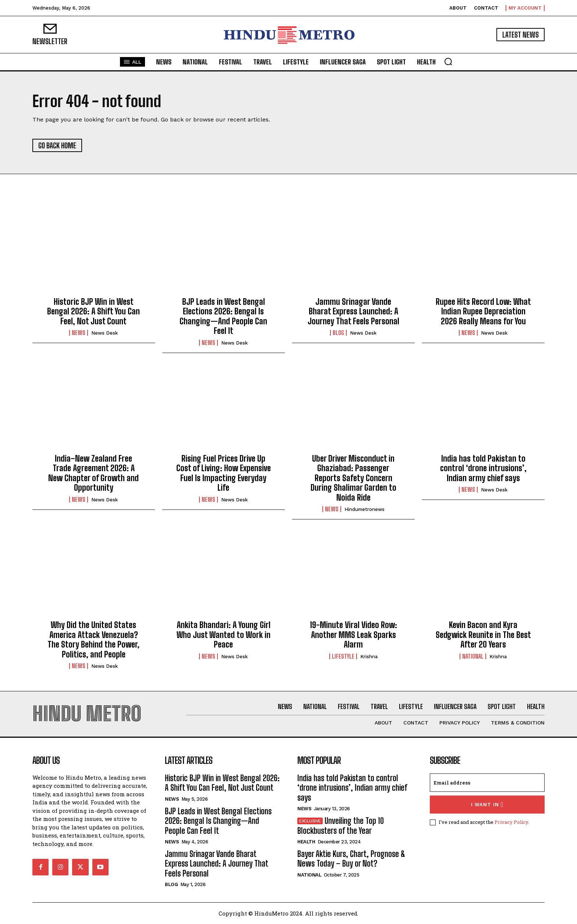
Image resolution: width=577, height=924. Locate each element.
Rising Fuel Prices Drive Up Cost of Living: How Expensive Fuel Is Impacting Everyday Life (224, 473)
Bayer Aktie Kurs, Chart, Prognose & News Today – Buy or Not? (351, 859)
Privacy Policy (511, 822)
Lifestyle (343, 656)
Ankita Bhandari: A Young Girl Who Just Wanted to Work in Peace (224, 635)
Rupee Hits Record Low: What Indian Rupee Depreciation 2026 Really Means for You (483, 311)
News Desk (105, 333)
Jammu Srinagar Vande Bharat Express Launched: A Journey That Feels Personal (353, 311)
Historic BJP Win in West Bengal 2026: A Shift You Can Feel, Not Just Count (93, 311)
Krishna (369, 657)
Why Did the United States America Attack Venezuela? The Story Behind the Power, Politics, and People (93, 639)
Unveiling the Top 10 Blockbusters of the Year (341, 826)
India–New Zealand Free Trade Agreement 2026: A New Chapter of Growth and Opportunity (93, 473)
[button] (448, 61)
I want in (487, 805)
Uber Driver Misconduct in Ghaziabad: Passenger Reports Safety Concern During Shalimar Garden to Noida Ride (353, 478)
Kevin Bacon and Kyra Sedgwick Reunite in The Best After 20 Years (483, 635)
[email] (487, 783)
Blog (338, 333)
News (79, 333)
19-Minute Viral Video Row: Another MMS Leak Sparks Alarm (353, 635)
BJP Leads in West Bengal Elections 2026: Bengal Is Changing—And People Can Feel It (223, 316)
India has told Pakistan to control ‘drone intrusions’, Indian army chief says (483, 468)
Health (306, 842)
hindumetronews (364, 509)
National (473, 656)
